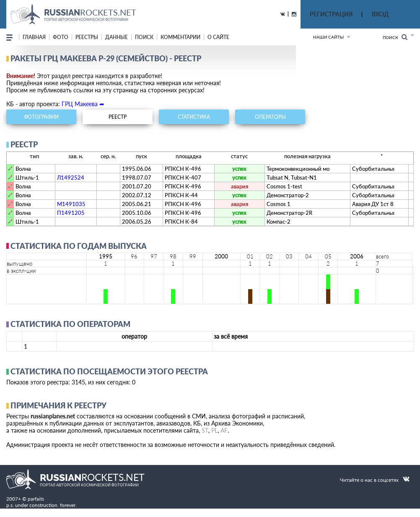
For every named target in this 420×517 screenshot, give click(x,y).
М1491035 (71, 204)
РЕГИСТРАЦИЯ (331, 14)
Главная (34, 37)
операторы (270, 117)
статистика (194, 117)
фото (61, 37)
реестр (118, 117)
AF (224, 430)
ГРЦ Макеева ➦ (83, 104)
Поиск (395, 37)
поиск (144, 37)
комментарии (180, 37)
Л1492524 (71, 178)
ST (205, 430)
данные (117, 37)
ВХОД (380, 14)
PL (214, 430)
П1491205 (71, 213)
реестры (87, 37)
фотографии (41, 117)
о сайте (218, 37)
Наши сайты (328, 37)
